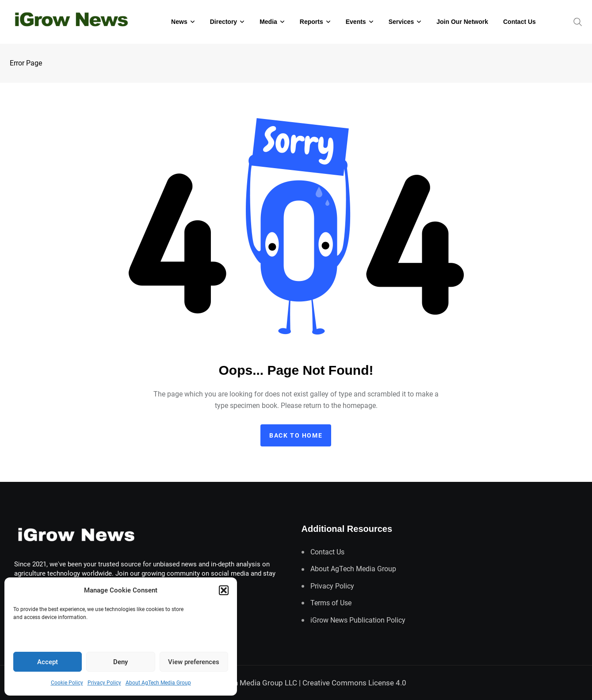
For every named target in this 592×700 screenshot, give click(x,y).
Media (268, 22)
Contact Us (519, 22)
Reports (311, 22)
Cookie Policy (67, 683)
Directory (223, 22)
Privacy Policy (104, 683)
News (179, 22)
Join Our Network (462, 22)
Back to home (296, 435)
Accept (48, 662)
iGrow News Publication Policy (358, 620)
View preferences (194, 662)
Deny (120, 662)
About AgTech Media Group (158, 683)
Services (401, 22)
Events (356, 22)
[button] (224, 590)
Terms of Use (331, 603)
